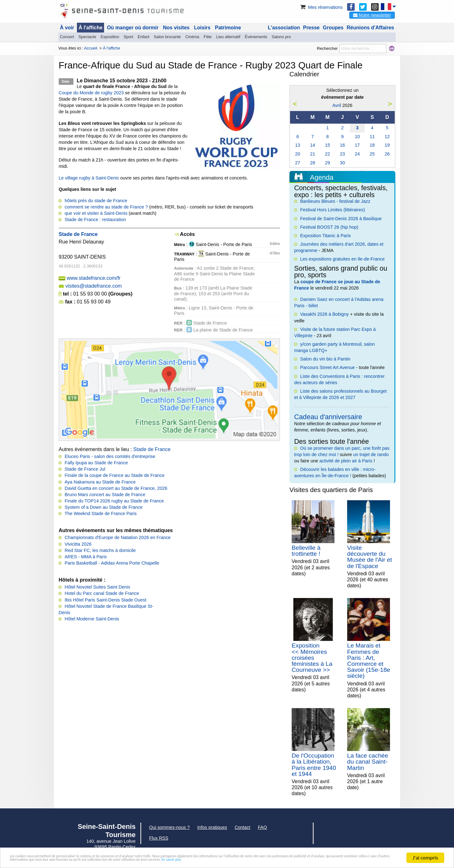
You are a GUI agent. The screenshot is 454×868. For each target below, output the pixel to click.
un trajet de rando (371, 455)
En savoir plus (56, 861)
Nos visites (176, 28)
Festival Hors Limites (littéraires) (333, 210)
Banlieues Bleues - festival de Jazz (335, 201)
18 (372, 145)
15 (328, 145)
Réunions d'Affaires (371, 28)
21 (312, 154)
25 (372, 154)
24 (357, 154)
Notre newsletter (372, 15)
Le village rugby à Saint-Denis (89, 178)
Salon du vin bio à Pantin (325, 359)
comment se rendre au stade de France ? (106, 207)
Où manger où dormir (133, 28)
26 (387, 154)
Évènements (256, 37)
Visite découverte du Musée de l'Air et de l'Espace (370, 557)
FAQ (262, 827)
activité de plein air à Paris (346, 461)
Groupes (333, 28)
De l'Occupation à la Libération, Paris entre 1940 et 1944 (314, 765)
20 (298, 154)
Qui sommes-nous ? (169, 827)
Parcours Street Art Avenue (327, 367)
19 (387, 145)
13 (298, 145)
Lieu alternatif (228, 37)
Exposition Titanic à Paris (326, 236)
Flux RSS (159, 838)
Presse (311, 28)
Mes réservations (321, 7)
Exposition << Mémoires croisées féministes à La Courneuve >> (312, 658)
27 (298, 163)
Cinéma (192, 37)
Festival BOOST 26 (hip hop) (329, 227)
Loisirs (202, 28)
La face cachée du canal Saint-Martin (368, 762)
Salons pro (281, 37)
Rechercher (327, 48)
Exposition (110, 37)
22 (328, 154)
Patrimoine (228, 28)
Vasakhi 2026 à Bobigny (324, 314)
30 (342, 163)
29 (328, 163)
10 (357, 137)
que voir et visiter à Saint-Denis (96, 213)
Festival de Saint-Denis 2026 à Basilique (341, 219)
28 (312, 163)
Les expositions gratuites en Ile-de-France (342, 259)
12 (387, 137)
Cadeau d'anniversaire (328, 417)
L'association (284, 28)
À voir (67, 28)
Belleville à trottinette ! (306, 551)
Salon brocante (167, 37)
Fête (208, 37)
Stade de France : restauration (95, 220)
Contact (242, 827)
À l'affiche (90, 28)
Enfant (144, 37)
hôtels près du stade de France (96, 201)
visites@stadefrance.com (93, 286)
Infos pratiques (212, 827)
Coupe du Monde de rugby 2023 (91, 93)
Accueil (91, 48)
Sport (128, 37)
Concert (67, 37)
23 (342, 154)
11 (372, 137)
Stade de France (152, 449)
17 (357, 145)
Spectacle (87, 37)
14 (312, 145)
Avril (337, 105)
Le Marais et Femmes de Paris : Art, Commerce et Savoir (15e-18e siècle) (369, 661)
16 (342, 145)
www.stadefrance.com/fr (93, 278)
